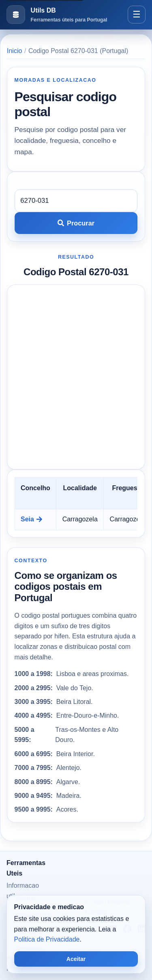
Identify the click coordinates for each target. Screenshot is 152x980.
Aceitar (76, 959)
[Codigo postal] (76, 201)
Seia (31, 519)
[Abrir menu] (137, 15)
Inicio (14, 51)
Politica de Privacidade (47, 939)
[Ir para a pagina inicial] (57, 15)
